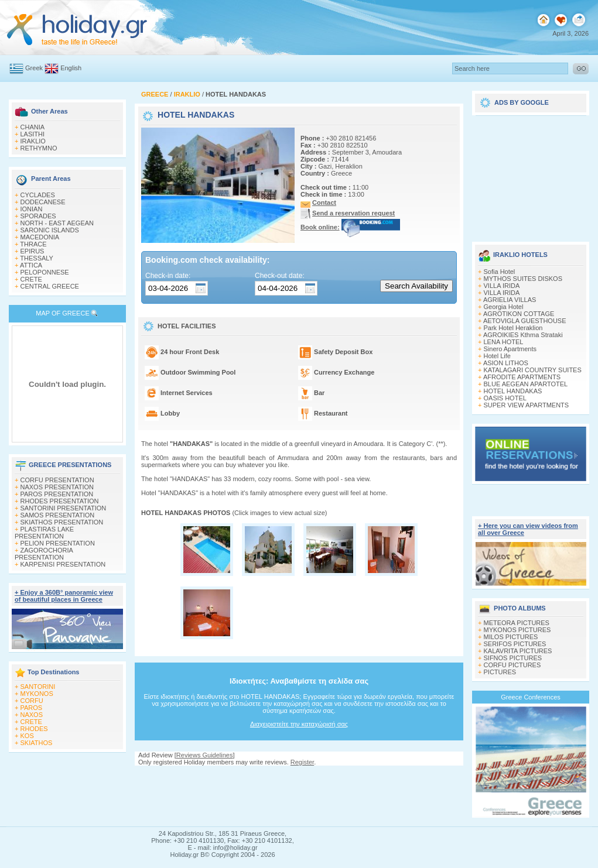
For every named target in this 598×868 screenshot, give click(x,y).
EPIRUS (33, 251)
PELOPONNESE (45, 272)
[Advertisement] (531, 174)
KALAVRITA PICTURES (518, 651)
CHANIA (33, 127)
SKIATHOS (37, 743)
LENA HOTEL (504, 342)
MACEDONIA (40, 237)
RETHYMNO (39, 148)
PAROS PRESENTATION (57, 494)
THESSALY (37, 258)
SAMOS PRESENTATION (58, 515)
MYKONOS (37, 694)
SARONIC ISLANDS (50, 230)
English (71, 68)
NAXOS (32, 715)
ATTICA (31, 265)
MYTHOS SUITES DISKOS (523, 279)
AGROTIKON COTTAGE (519, 314)
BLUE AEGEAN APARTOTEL (526, 384)
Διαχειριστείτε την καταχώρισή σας (299, 724)
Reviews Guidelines (205, 755)
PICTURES (500, 672)
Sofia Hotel (500, 272)
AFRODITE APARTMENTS (522, 377)
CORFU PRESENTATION (57, 480)
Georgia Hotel (504, 307)
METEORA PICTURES (517, 623)
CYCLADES (38, 195)
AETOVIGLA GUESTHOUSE (525, 321)
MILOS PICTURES (511, 637)
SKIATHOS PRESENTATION (62, 522)
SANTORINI (38, 687)
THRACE (33, 244)
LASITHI (33, 134)
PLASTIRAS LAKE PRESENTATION (44, 533)
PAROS (32, 708)
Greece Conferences (531, 697)
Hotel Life (497, 356)
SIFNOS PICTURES (513, 658)
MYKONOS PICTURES (517, 630)
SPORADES (38, 216)
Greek (34, 68)
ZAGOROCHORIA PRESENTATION (44, 554)
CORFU (32, 701)
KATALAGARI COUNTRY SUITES (533, 370)
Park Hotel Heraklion (513, 328)
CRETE (31, 279)
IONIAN (32, 209)
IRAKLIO (33, 141)
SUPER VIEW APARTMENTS (527, 405)
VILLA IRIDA (502, 286)
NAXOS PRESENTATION (57, 487)
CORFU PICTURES (512, 665)
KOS (27, 736)
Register (302, 762)
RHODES (34, 729)
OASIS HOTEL (505, 398)
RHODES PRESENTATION (60, 501)
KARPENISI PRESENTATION (63, 564)
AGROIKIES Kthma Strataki (523, 335)
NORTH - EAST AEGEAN (57, 223)
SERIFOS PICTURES (515, 644)
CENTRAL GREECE (50, 286)
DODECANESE (43, 202)
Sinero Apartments (510, 349)
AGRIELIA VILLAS (510, 300)
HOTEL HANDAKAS (513, 391)
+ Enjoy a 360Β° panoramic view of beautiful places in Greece (64, 596)
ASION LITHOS (506, 363)
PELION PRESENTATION (58, 543)
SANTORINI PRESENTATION (64, 508)
